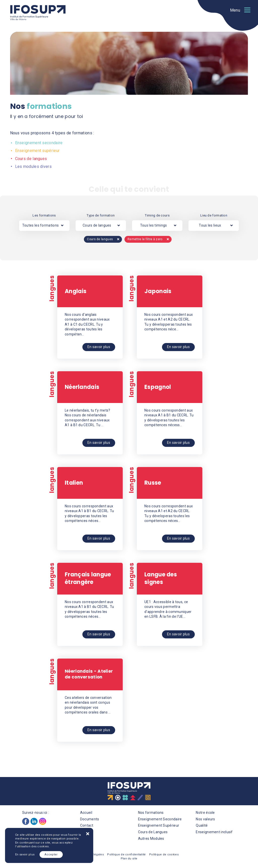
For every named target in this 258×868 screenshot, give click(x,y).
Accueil (86, 813)
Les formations (44, 215)
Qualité (202, 825)
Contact (87, 825)
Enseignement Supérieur (159, 825)
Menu (235, 10)
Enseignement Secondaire (160, 819)
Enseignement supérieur (37, 151)
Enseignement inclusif (214, 832)
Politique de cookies (164, 855)
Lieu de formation (214, 215)
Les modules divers (33, 166)
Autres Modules (151, 839)
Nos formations (151, 813)
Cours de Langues (153, 832)
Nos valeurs (205, 819)
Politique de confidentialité (126, 855)
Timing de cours (157, 215)
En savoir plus (25, 855)
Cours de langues (31, 159)
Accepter (51, 855)
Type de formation (101, 215)
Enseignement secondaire (38, 143)
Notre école (205, 813)
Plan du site (129, 859)
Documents (90, 819)
